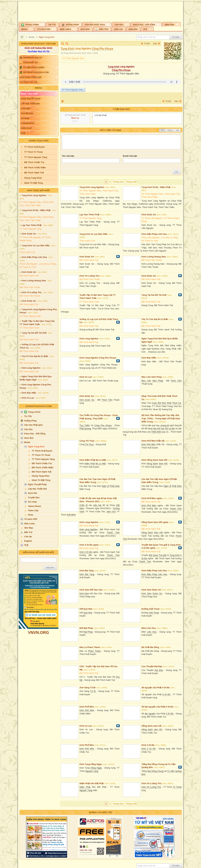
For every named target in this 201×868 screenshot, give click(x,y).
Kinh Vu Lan (28, 398)
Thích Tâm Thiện (33, 205)
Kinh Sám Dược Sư (151, 590)
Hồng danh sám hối (152, 726)
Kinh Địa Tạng (87, 571)
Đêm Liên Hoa (149, 628)
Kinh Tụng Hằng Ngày (91, 764)
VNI (177, 130)
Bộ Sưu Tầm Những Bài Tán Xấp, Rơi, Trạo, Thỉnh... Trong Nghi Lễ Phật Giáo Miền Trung (161, 418)
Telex (170, 130)
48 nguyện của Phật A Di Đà (156, 688)
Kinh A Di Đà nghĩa (89, 545)
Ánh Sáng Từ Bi (88, 688)
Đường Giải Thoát (151, 609)
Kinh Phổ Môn (87, 707)
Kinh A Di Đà (148, 745)
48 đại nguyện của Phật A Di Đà (157, 707)
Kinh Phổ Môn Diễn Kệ (153, 441)
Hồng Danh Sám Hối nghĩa (155, 522)
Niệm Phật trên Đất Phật (92, 783)
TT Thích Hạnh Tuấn (29, 328)
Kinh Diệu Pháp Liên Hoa (34, 257)
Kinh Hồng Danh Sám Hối (155, 460)
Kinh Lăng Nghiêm (31, 368)
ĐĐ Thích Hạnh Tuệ (29, 276)
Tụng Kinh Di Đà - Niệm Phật (36, 210)
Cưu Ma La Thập (48, 264)
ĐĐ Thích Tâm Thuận (30, 287)
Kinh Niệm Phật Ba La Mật (93, 460)
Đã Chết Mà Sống (150, 647)
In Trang (63, 101)
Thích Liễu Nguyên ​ (29, 264)
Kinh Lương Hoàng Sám (34, 281)
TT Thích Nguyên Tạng (31, 229)
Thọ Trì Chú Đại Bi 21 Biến (35, 356)
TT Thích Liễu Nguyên (30, 237)
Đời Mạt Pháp (86, 628)
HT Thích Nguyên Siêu (30, 202)
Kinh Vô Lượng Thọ (32, 292)
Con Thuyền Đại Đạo (152, 666)
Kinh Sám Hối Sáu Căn (91, 590)
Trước (147, 43)
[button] (32, 24)
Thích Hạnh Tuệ (27, 252)
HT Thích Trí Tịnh (28, 267)
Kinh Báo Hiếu (29, 393)
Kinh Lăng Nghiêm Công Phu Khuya (98, 358)
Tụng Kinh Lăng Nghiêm (34, 195)
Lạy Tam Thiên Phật (32, 225)
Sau (155, 43)
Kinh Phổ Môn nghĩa (152, 498)
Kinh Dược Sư (29, 234)
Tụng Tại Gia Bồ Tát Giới (34, 333)
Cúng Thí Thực (87, 441)
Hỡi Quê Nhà (86, 609)
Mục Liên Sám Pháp (152, 377)
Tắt (162, 130)
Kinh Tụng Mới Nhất (38, 190)
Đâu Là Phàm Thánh (90, 647)
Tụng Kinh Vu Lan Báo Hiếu (36, 246)
